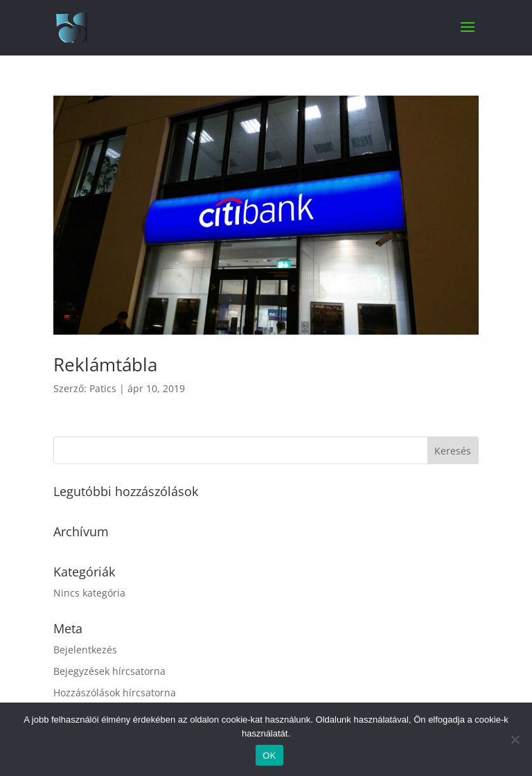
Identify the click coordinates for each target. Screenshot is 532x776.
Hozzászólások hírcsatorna (115, 693)
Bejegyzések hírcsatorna (109, 671)
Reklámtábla (105, 364)
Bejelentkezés (85, 650)
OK (269, 756)
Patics (103, 388)
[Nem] (515, 739)
